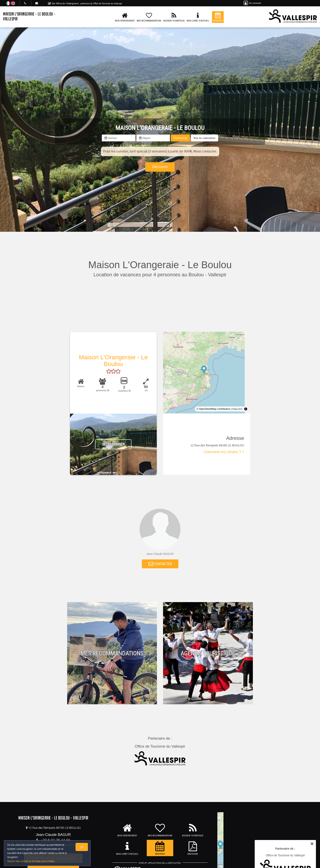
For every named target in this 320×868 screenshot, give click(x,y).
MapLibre (237, 409)
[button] (204, 138)
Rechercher (180, 138)
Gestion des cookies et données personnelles (31, 861)
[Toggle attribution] (246, 409)
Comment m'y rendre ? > (224, 452)
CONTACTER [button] (160, 564)
